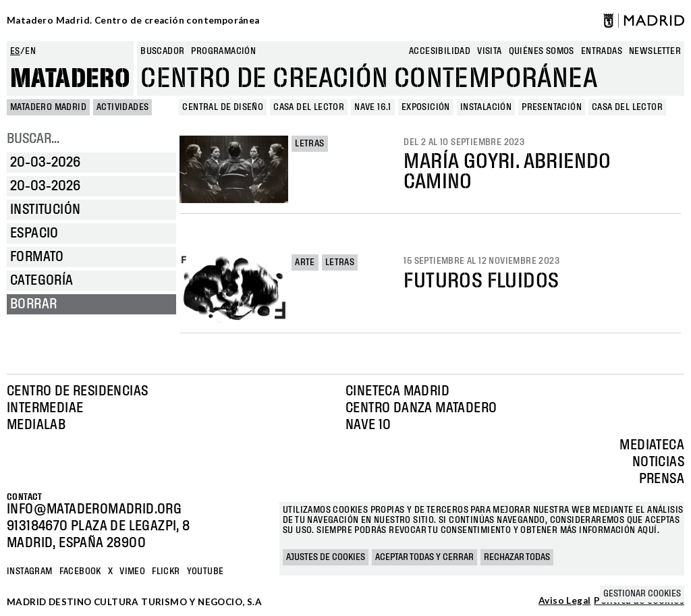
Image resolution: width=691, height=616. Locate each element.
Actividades (122, 107)
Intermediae (45, 408)
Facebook (80, 571)
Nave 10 (368, 425)
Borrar (33, 304)
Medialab (36, 425)
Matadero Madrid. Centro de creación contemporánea (133, 20)
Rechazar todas (517, 557)
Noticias (658, 462)
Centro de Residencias (77, 391)
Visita (489, 51)
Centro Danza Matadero (421, 408)
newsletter (655, 51)
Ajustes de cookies (326, 557)
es (15, 51)
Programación (223, 51)
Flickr (166, 571)
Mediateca (652, 445)
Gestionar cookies (642, 594)
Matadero (70, 79)
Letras (309, 144)
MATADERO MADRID (48, 107)
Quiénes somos (542, 51)
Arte (305, 262)
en (30, 51)
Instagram (30, 571)
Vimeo (132, 571)
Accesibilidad (440, 51)
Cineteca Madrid (397, 391)
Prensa (662, 479)
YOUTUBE (205, 571)
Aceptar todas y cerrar (424, 557)
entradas (602, 51)
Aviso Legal (564, 601)
